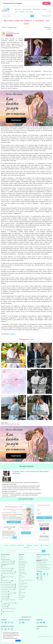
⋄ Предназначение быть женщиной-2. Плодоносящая (8, 563)
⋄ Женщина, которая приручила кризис (8, 570)
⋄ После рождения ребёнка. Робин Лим (8, 601)
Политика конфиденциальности (44, 538)
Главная (6, 543)
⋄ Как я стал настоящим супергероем (8, 591)
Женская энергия (22, 565)
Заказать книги (27, 9)
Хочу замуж (21, 597)
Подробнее (14, 520)
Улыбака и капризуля (5, 580)
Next (52, 477)
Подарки (22, 12)
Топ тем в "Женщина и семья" (42, 564)
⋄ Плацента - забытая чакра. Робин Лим (8, 598)
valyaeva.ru (13, 334)
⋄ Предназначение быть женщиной (7, 559)
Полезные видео (22, 587)
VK (44, 572)
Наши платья (36, 9)
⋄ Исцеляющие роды (5, 603)
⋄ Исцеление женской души (6, 568)
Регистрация (44, 534)
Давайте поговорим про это (6, 579)
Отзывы (44, 9)
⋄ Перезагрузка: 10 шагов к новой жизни (8, 571)
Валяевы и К (6, 11)
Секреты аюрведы (22, 594)
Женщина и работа (22, 570)
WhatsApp (41, 576)
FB (47, 572)
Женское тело (21, 568)
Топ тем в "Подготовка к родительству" (43, 567)
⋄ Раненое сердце (4, 596)
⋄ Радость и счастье (5, 592)
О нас (16, 12)
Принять (18, 641)
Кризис (20, 576)
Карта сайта (30, 12)
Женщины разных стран (23, 572)
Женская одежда (22, 562)
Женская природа (22, 564)
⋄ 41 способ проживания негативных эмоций (7, 610)
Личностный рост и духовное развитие (25, 578)
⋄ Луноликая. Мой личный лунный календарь (7, 575)
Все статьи (18, 9)
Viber (38, 576)
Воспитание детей (22, 559)
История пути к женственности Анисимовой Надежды (30, 472)
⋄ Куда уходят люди (5, 594)
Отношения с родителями (23, 584)
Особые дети (21, 583)
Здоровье (20, 573)
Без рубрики (21, 556)
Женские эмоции (22, 567)
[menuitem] (9, 554)
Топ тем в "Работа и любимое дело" (43, 565)
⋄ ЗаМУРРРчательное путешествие (7, 587)
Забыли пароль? (49, 519)
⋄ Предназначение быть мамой (7, 566)
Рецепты (20, 589)
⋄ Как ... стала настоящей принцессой (8, 585)
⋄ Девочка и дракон (4, 589)
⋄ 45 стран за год (4, 604)
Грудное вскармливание (23, 561)
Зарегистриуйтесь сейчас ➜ (41, 561)
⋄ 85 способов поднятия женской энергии (8, 606)
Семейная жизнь (22, 595)
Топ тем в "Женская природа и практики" (44, 562)
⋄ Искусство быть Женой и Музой (7, 561)
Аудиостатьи (21, 554)
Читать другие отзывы (26, 497)
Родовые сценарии (22, 591)
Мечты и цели (21, 579)
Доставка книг (3, 556)
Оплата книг (3, 554)
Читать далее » (16, 492)
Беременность (21, 557)
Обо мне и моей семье (23, 581)
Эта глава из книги (29, 34)
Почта (38, 572)
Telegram (41, 572)
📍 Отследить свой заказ (46, 16)
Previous (1, 477)
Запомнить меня (40, 519)
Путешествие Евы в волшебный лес (8, 582)
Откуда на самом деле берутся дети (8, 584)
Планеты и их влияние (23, 586)
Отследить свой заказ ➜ (6, 557)
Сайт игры (38, 556)
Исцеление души (22, 575)
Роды (20, 592)
